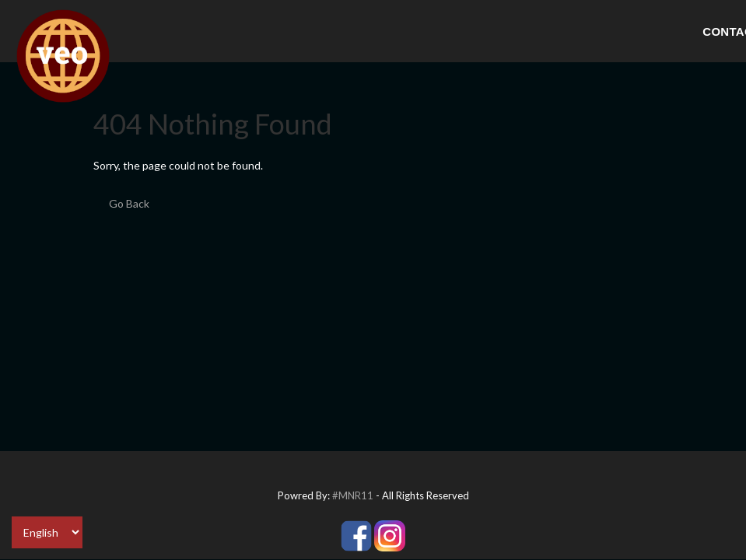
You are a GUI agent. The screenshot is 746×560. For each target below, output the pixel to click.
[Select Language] (47, 532)
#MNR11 (353, 495)
